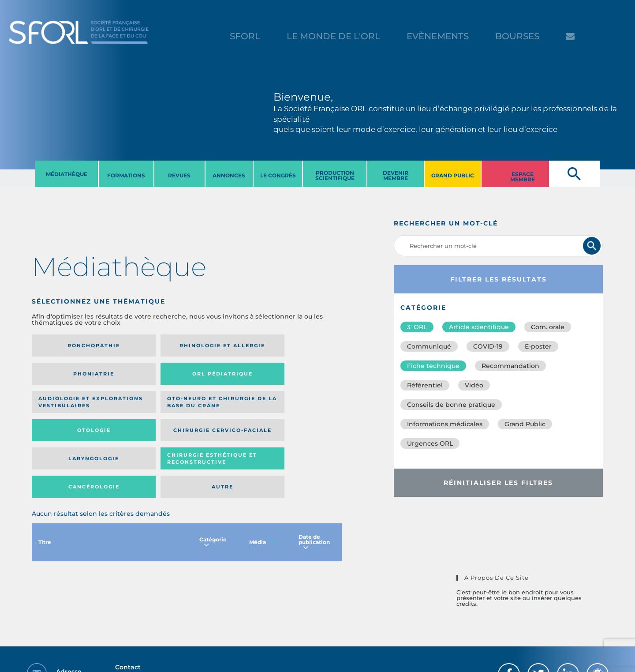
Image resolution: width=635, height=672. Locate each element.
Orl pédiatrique (293, 346)
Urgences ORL (430, 443)
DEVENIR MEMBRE (396, 175)
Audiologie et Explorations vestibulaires (64, 380)
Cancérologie (222, 418)
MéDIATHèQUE (67, 174)
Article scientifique (479, 327)
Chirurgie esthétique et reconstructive (145, 418)
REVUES (179, 175)
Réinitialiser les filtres (498, 483)
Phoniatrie (222, 345)
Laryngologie (67, 418)
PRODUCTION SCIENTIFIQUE (335, 175)
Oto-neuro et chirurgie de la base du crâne (141, 380)
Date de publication (314, 477)
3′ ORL (417, 327)
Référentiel (425, 385)
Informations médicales (445, 424)
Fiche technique (433, 366)
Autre (300, 418)
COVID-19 (488, 346)
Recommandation (510, 366)
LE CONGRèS (278, 175)
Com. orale (548, 327)
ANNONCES (229, 175)
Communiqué (429, 346)
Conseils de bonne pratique (451, 405)
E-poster (538, 346)
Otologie (222, 380)
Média (262, 477)
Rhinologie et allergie (142, 346)
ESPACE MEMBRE (523, 177)
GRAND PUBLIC (453, 175)
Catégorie (213, 477)
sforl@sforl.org (161, 618)
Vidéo (474, 385)
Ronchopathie (67, 345)
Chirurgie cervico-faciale (289, 380)
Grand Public (525, 424)
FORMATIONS (126, 175)
